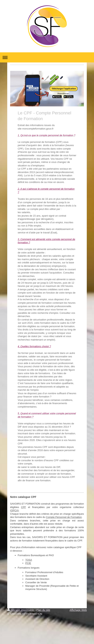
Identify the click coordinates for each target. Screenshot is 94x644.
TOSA (29, 560)
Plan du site (43, 610)
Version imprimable (21, 610)
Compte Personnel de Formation (64, 517)
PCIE (28, 563)
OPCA (14, 510)
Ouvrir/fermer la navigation (47, 57)
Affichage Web (78, 610)
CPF (24, 507)
